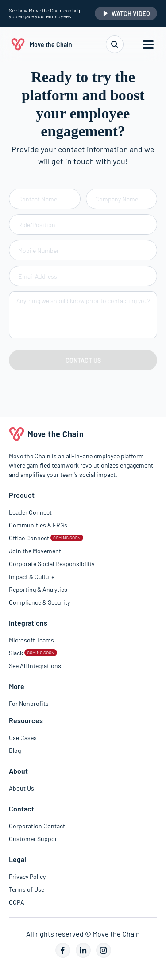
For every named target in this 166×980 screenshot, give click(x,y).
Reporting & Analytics (38, 589)
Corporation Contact (37, 826)
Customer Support (34, 839)
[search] (115, 44)
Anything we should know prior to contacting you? (83, 301)
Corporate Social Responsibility (52, 564)
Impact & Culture (32, 577)
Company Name (117, 199)
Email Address (38, 276)
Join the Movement (35, 551)
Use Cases (23, 738)
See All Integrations (35, 666)
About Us (21, 788)
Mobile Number (39, 250)
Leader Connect (30, 512)
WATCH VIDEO (126, 14)
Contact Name (38, 199)
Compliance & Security (39, 602)
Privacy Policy (27, 876)
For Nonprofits (29, 703)
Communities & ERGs (38, 525)
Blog (15, 750)
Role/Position (37, 225)
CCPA (17, 902)
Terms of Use (27, 889)
